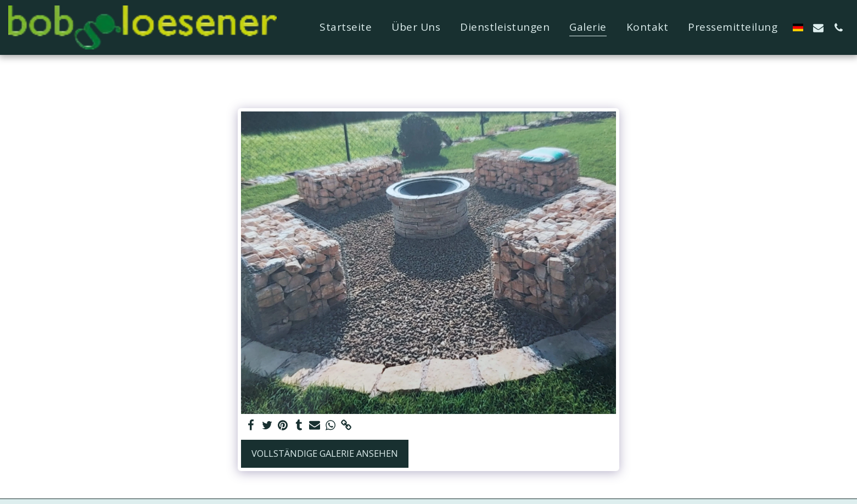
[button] (818, 27)
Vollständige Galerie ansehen (325, 453)
